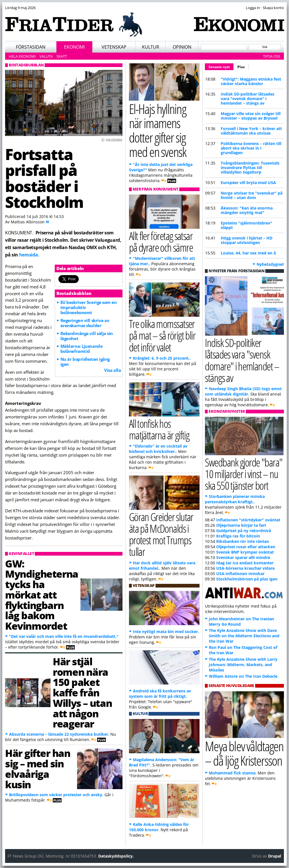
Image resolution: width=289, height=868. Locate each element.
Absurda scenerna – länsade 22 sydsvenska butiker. (59, 734)
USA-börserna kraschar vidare (245, 568)
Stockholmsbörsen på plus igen (247, 579)
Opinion (182, 47)
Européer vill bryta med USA (248, 183)
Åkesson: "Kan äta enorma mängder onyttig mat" (247, 210)
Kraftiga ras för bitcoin (238, 536)
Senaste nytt (221, 66)
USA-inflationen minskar (240, 574)
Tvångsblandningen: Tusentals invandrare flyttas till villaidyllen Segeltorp (250, 168)
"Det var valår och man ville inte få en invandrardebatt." (64, 636)
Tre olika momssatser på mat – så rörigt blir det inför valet (162, 335)
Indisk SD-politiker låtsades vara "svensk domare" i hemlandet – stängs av (248, 99)
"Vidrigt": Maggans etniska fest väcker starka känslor (251, 81)
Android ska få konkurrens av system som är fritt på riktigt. (160, 694)
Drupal (275, 856)
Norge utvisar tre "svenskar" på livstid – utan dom (252, 195)
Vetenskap (114, 47)
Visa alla (112, 370)
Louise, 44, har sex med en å (248, 253)
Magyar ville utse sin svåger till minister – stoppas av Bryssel (251, 116)
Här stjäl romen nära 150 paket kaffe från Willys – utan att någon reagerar (82, 693)
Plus (241, 67)
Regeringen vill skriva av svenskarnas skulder (85, 323)
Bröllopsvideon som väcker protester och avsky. (56, 795)
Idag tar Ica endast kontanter (245, 563)
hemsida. (29, 255)
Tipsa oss (272, 56)
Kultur (151, 47)
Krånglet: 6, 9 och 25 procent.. (162, 358)
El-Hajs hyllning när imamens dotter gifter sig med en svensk (158, 130)
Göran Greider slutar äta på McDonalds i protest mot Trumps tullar (161, 534)
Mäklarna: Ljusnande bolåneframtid (81, 349)
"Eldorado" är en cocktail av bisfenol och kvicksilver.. (158, 449)
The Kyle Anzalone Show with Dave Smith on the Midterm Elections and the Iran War (244, 636)
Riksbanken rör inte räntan (243, 541)
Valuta (46, 56)
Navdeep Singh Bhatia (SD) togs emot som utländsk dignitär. (243, 391)
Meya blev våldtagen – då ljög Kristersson (244, 753)
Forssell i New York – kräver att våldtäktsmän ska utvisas (251, 131)
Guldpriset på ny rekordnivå (244, 531)
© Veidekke (112, 140)
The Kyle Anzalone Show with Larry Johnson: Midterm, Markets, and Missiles (243, 665)
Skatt (62, 56)
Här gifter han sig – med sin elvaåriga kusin (38, 768)
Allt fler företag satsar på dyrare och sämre (161, 241)
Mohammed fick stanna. (233, 773)
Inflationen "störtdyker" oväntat (248, 520)
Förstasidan (31, 47)
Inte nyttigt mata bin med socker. (166, 631)
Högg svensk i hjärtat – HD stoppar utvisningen (247, 240)
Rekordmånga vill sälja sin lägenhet (87, 336)
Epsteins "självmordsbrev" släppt (247, 225)
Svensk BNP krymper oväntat (245, 552)
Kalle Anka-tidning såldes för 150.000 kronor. (159, 827)
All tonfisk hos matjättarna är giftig (159, 429)
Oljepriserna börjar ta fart (241, 525)
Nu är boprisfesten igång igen (85, 362)
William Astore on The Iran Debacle (243, 676)
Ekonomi (74, 47)
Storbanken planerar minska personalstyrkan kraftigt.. (235, 499)
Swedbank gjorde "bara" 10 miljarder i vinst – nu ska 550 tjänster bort (244, 474)
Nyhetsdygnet (270, 264)
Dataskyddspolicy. (116, 856)
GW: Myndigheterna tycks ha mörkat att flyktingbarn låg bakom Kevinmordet (42, 595)
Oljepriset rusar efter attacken (246, 547)
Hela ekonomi (22, 56)
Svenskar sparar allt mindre (243, 557)
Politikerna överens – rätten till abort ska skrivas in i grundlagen (251, 148)
